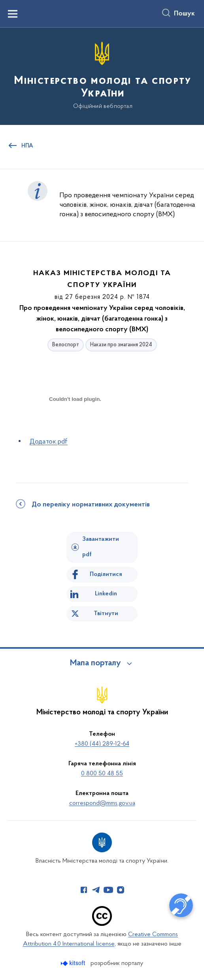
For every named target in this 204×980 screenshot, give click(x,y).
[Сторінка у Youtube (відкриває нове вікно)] (108, 890)
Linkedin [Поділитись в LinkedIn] (106, 594)
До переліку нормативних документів (91, 505)
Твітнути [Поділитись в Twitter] (106, 614)
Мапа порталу (95, 663)
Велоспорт (66, 345)
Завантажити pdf (101, 547)
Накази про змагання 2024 (121, 345)
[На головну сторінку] (102, 76)
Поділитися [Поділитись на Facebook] (106, 574)
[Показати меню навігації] (13, 14)
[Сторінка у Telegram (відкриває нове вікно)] (96, 890)
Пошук (184, 14)
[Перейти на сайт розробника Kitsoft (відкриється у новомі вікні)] (74, 963)
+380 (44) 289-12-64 (102, 744)
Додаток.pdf (49, 442)
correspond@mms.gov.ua (102, 803)
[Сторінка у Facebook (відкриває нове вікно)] (84, 890)
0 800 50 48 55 (102, 774)
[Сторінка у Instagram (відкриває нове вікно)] (121, 890)
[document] (75, 427)
